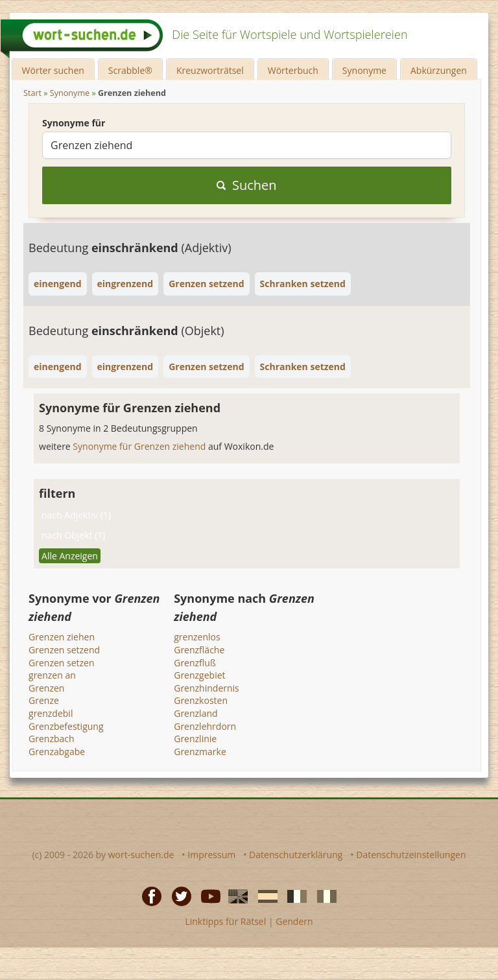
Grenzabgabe (57, 752)
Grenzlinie (195, 739)
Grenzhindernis (207, 688)
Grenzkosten (201, 700)
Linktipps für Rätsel (225, 921)
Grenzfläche (199, 650)
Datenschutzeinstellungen (411, 855)
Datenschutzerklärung (296, 855)
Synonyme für (74, 123)
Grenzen (46, 688)
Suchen (247, 185)
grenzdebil (51, 713)
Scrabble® (130, 70)
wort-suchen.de (141, 855)
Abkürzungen (439, 70)
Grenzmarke (200, 752)
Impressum (211, 855)
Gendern (294, 921)
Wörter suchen (53, 70)
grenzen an (52, 675)
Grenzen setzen (62, 663)
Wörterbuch (293, 70)
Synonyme (364, 70)
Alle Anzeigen (70, 556)
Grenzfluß (195, 663)
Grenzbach (52, 739)
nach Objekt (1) (73, 535)
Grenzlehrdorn (205, 726)
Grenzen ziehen (62, 637)
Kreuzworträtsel (210, 70)
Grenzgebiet (199, 675)
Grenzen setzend (64, 650)
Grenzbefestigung (66, 726)
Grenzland (196, 713)
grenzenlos (197, 637)
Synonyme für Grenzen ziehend (140, 446)
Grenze (44, 700)
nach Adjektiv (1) (76, 515)
